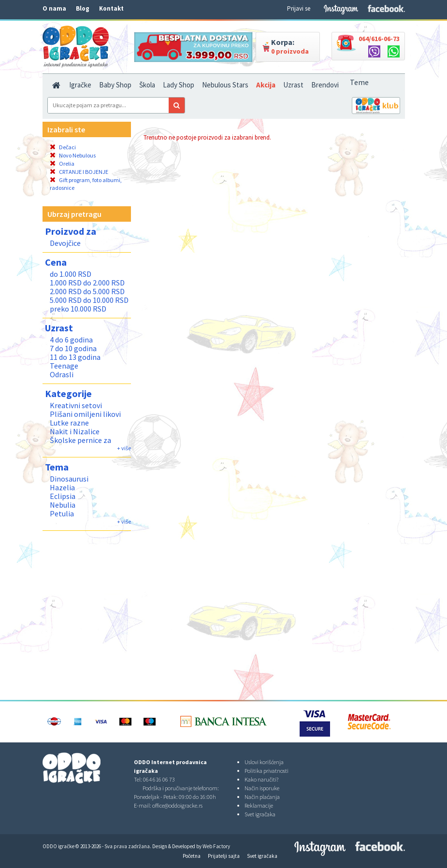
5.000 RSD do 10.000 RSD (89, 300)
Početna (192, 856)
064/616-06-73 (379, 39)
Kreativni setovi (76, 405)
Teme (359, 82)
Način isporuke (262, 788)
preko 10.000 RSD (78, 309)
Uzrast (293, 85)
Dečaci (63, 147)
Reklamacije (259, 805)
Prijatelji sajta (224, 856)
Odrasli (62, 374)
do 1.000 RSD (71, 274)
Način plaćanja (262, 797)
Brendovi (325, 85)
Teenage (64, 366)
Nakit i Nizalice (75, 431)
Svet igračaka (260, 814)
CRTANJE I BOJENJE (79, 172)
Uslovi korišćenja (264, 762)
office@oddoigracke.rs (177, 805)
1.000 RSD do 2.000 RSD (87, 283)
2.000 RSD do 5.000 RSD (87, 291)
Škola (147, 85)
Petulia (62, 513)
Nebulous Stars (225, 85)
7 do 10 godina (73, 348)
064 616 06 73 (159, 779)
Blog (83, 8)
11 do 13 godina (75, 357)
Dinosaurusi (69, 479)
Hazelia (62, 487)
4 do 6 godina (71, 340)
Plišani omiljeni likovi (85, 414)
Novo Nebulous (73, 155)
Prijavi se (299, 8)
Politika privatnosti (267, 771)
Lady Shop (179, 85)
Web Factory (216, 846)
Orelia (62, 164)
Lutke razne (69, 423)
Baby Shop (115, 85)
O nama (54, 8)
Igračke (80, 85)
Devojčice (65, 243)
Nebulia (63, 505)
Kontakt (111, 8)
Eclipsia (63, 496)
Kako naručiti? (261, 779)
